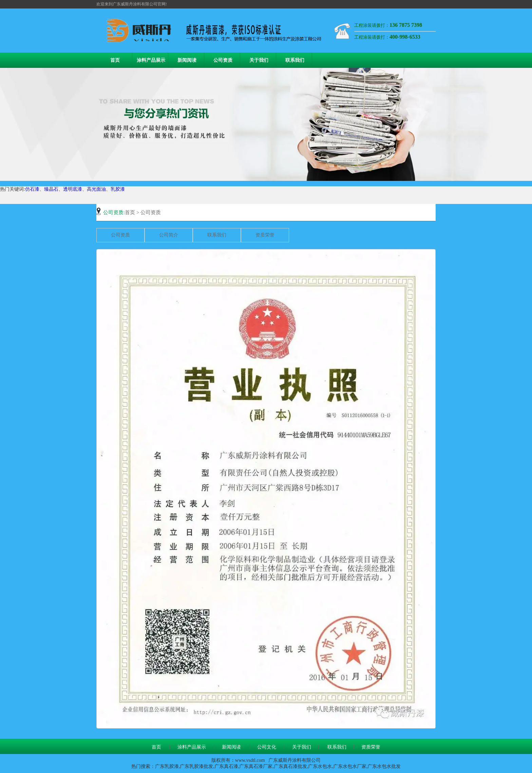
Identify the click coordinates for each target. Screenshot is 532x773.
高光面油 (96, 189)
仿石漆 (32, 189)
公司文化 (267, 747)
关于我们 (259, 60)
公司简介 (169, 235)
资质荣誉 (265, 235)
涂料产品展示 (151, 60)
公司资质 (223, 60)
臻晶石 (51, 189)
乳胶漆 (118, 189)
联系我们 (295, 60)
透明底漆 (73, 189)
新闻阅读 (187, 60)
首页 (115, 60)
